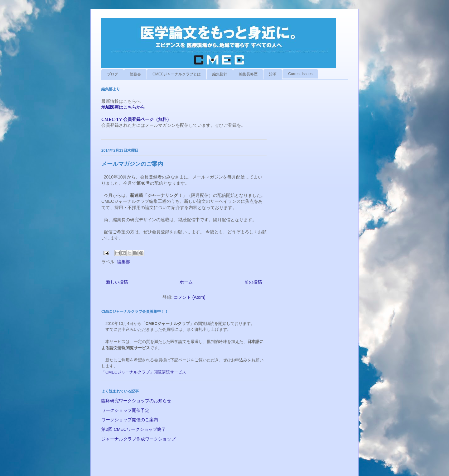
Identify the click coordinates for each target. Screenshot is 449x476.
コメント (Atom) (190, 297)
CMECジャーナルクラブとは (177, 74)
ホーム (186, 282)
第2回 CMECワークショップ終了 (134, 429)
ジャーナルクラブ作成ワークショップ (138, 439)
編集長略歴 (248, 74)
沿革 (273, 74)
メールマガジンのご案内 (132, 164)
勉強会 (135, 74)
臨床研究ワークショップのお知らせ (136, 401)
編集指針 (220, 74)
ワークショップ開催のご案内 (130, 420)
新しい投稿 (117, 282)
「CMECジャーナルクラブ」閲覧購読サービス (144, 372)
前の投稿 (253, 282)
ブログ (113, 74)
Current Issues (300, 74)
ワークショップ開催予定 (125, 410)
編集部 (123, 262)
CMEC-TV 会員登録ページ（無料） (136, 119)
